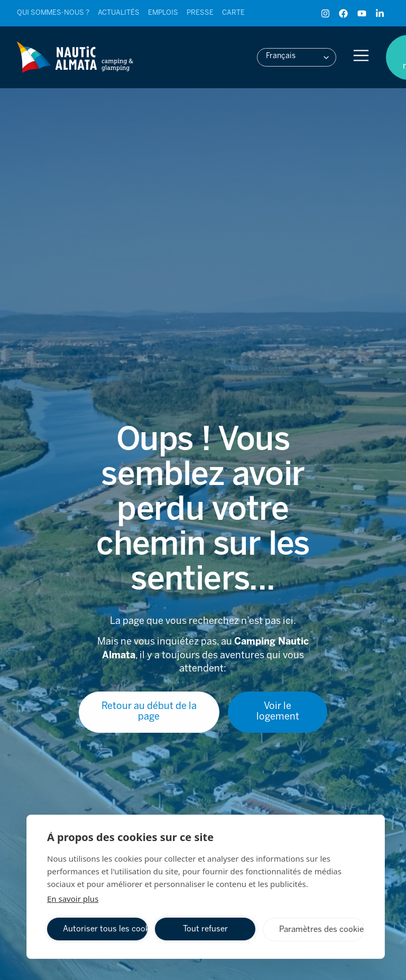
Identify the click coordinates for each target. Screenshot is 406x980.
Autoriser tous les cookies (105, 929)
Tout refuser (205, 929)
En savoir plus (73, 899)
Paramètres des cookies (322, 930)
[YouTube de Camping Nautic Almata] (364, 13)
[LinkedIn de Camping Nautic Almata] (382, 13)
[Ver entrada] (53, 13)
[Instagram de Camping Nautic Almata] (328, 13)
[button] (297, 57)
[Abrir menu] (361, 55)
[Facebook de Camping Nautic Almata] (346, 13)
